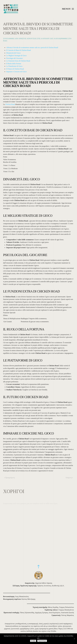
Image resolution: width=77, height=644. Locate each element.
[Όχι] (74, 639)
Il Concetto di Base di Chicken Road (19, 50)
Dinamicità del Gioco (13, 53)
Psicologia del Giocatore (14, 58)
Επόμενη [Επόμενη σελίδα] (69, 478)
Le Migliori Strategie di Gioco (16, 56)
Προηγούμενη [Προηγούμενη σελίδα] (9, 478)
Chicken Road (10, 104)
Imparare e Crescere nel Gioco (16, 72)
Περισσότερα (42, 641)
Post (5, 41)
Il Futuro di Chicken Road (15, 69)
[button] (68, 9)
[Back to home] (11, 9)
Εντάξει (33, 641)
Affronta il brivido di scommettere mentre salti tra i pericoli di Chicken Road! (32, 48)
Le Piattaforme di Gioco (14, 66)
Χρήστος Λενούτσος (28, 39)
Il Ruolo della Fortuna (14, 64)
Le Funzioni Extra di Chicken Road (18, 61)
